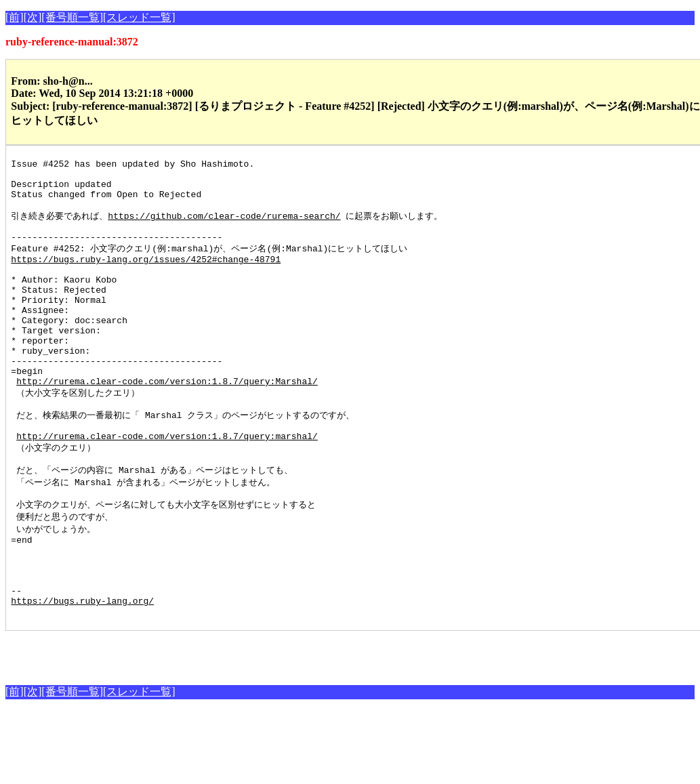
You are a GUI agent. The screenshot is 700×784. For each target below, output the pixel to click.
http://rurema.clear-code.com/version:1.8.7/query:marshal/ (167, 485)
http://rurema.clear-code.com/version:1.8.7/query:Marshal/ (167, 423)
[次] (33, 17)
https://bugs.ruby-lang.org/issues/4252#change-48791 (146, 276)
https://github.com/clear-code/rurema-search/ (224, 226)
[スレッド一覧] (139, 17)
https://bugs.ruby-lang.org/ (82, 672)
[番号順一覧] (72, 17)
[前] (15, 17)
